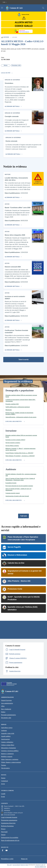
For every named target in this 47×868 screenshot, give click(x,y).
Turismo (4, 765)
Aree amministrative (7, 703)
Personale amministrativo (8, 715)
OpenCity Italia (24, 865)
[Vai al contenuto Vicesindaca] (13, 106)
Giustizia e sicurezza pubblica (10, 751)
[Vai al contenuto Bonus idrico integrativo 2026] (13, 256)
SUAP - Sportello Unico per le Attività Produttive (24, 598)
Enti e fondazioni (6, 709)
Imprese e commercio (7, 754)
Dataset (3, 835)
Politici (3, 712)
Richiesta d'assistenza (7, 826)
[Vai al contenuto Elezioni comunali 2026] (13, 286)
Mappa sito (24, 859)
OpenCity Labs (40, 865)
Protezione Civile (15, 589)
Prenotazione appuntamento (9, 820)
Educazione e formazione (8, 748)
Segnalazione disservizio (8, 823)
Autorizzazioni (5, 739)
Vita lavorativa (5, 768)
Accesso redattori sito (40, 867)
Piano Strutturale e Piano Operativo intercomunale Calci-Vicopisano (23, 538)
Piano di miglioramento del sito (10, 840)
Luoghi (3, 794)
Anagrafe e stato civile (8, 733)
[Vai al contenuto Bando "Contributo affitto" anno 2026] (13, 224)
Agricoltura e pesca (7, 728)
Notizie (5, 37)
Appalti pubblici (6, 736)
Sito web (9, 865)
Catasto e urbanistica (7, 742)
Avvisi (3, 784)
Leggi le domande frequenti (9, 817)
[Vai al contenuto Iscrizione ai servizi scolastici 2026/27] (13, 320)
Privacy (3, 829)
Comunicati (4, 781)
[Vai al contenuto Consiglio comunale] (13, 130)
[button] (5, 2)
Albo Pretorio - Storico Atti (19, 581)
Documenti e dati (6, 718)
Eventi (3, 797)
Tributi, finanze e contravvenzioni (11, 762)
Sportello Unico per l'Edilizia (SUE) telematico (23, 608)
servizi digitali (16, 865)
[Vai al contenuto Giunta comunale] (14, 153)
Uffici (3, 706)
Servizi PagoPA (14, 547)
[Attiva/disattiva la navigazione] (2, 8)
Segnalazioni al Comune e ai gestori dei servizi (25, 572)
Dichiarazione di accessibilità (10, 838)
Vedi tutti (24, 516)
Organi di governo (6, 700)
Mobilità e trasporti (7, 757)
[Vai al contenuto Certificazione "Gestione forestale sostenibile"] (13, 349)
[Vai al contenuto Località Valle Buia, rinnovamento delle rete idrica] (13, 197)
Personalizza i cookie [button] (7, 859)
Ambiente (4, 731)
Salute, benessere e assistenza (10, 759)
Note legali (4, 832)
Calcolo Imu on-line (16, 563)
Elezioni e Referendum (17, 555)
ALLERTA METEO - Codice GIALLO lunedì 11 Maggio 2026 (22, 43)
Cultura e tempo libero (8, 745)
